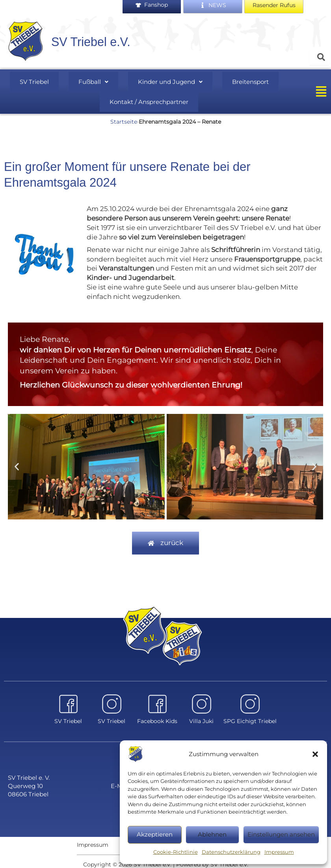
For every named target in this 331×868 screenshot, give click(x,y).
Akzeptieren (155, 834)
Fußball (96, 82)
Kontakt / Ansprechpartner (149, 99)
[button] (315, 754)
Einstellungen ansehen (281, 834)
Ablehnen (212, 834)
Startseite (124, 117)
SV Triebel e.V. (94, 44)
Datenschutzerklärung (231, 852)
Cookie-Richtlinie (176, 852)
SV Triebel (47, 82)
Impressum (279, 852)
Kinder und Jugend (164, 82)
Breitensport (236, 82)
